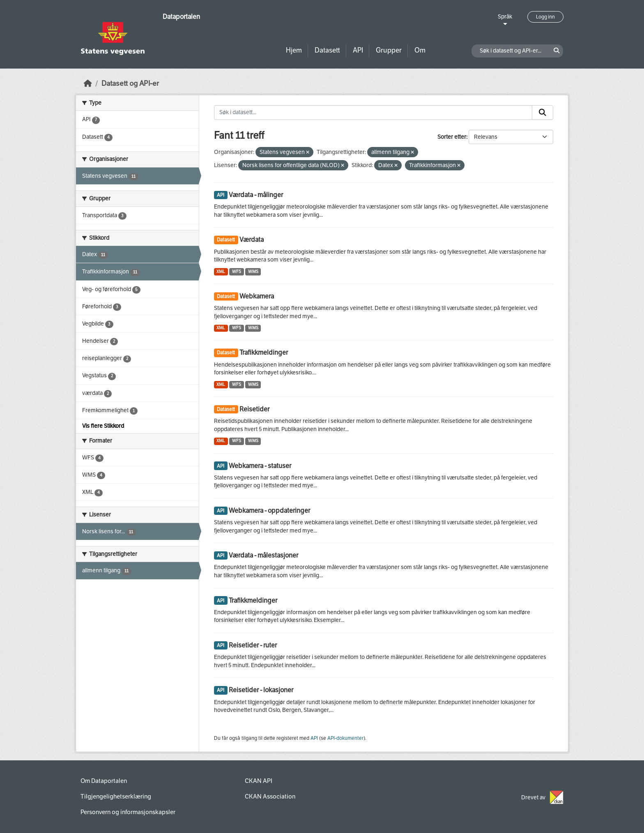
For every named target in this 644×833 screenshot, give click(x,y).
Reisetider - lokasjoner (261, 690)
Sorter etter (452, 137)
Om (420, 50)
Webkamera (257, 296)
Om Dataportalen (104, 781)
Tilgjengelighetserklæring (116, 796)
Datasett (327, 50)
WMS (253, 272)
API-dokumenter (345, 738)
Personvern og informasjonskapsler (128, 812)
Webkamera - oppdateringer (269, 511)
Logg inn (545, 17)
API (358, 50)
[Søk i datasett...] (373, 112)
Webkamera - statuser (260, 466)
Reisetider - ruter (253, 645)
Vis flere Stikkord (103, 426)
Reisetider (254, 409)
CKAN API (259, 781)
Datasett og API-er (130, 84)
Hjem (294, 50)
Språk (505, 17)
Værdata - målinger (256, 195)
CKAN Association (270, 796)
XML (221, 272)
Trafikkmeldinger (264, 352)
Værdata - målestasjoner (263, 555)
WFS (237, 272)
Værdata (252, 240)
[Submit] (543, 112)
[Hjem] (88, 84)
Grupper (389, 50)
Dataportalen (181, 17)
